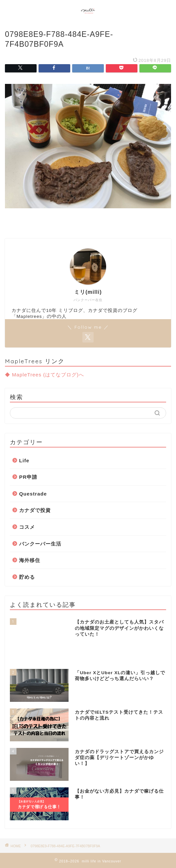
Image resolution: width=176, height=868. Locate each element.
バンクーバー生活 (40, 544)
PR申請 (28, 477)
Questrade (33, 494)
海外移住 (30, 560)
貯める (27, 577)
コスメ (27, 527)
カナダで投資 (35, 510)
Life (24, 460)
